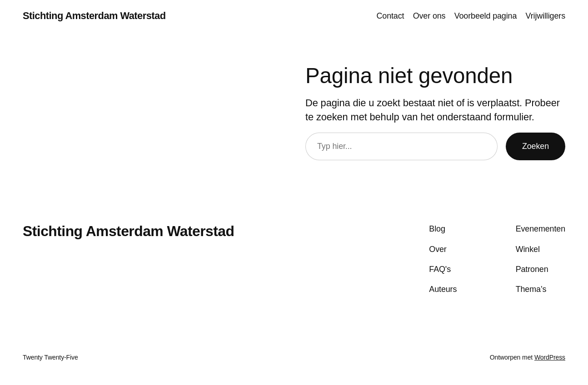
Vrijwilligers (546, 16)
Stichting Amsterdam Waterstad (94, 16)
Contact (390, 16)
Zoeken (536, 146)
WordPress (550, 357)
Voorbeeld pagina (486, 16)
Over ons (429, 16)
